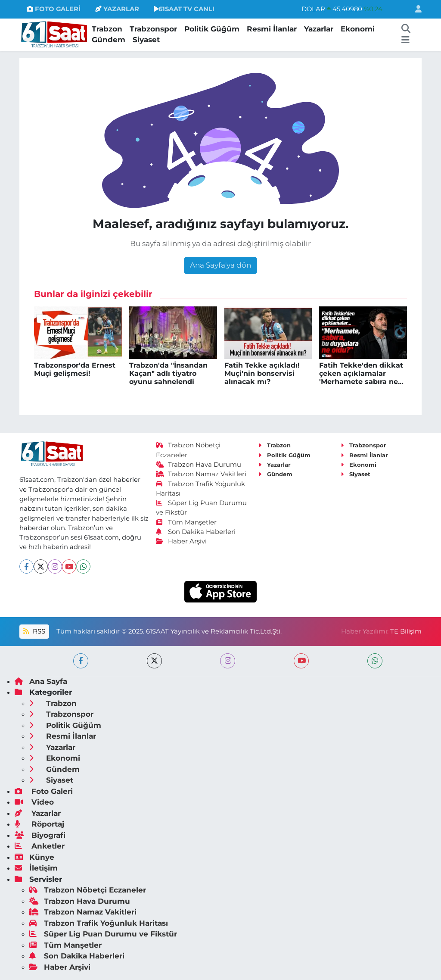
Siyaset (146, 40)
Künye (34, 857)
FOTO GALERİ (54, 9)
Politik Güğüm (212, 29)
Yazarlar (319, 29)
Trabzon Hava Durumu (199, 465)
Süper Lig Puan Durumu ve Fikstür (103, 934)
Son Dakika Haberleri (196, 532)
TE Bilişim (406, 631)
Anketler (40, 846)
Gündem (109, 40)
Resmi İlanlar (272, 29)
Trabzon (107, 29)
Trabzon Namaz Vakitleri (201, 474)
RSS (34, 631)
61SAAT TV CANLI (184, 9)
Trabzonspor (153, 29)
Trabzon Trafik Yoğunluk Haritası (99, 923)
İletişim (36, 868)
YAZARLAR (117, 9)
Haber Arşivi (182, 541)
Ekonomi (358, 29)
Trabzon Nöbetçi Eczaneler (88, 890)
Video (34, 802)
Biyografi (40, 835)
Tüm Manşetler (186, 522)
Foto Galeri (44, 791)
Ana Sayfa (41, 681)
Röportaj (39, 824)
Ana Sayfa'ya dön (220, 265)
